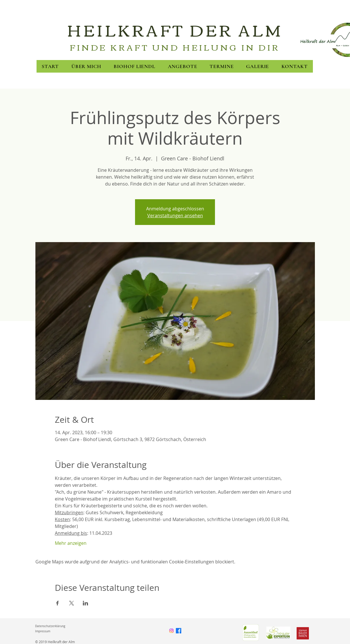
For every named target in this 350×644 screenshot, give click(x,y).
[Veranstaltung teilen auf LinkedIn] (86, 603)
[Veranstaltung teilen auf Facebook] (58, 603)
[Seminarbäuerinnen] (303, 633)
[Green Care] (251, 633)
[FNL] (278, 633)
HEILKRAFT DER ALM (175, 29)
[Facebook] (179, 631)
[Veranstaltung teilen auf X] (72, 603)
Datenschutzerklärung (50, 626)
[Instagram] (171, 631)
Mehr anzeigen (71, 543)
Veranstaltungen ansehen (175, 216)
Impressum (43, 631)
